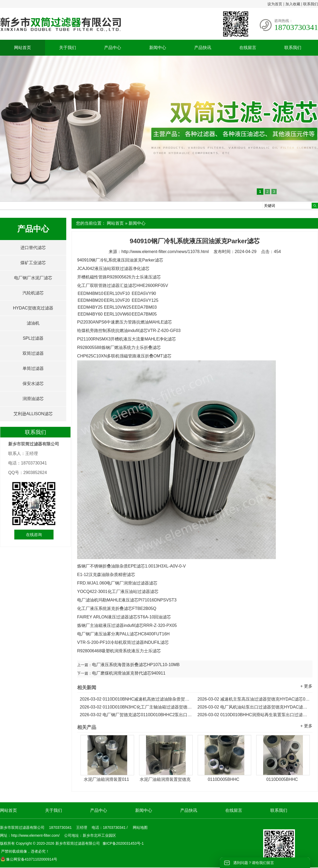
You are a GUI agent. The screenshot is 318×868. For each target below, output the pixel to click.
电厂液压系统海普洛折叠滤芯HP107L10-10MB (136, 665)
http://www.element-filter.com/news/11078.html (165, 252)
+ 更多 (306, 686)
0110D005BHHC (224, 779)
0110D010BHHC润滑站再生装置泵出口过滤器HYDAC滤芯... (254, 715)
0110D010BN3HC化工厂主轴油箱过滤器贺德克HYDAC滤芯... (136, 707)
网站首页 (23, 48)
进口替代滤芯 (33, 248)
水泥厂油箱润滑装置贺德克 (165, 779)
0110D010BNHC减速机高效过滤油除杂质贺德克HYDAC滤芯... (136, 699)
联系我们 (311, 4)
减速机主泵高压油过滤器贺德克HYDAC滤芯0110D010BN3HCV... (254, 699)
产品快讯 (203, 48)
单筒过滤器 (33, 368)
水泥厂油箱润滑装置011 (106, 779)
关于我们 (68, 48)
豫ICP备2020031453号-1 (123, 843)
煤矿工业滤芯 (33, 263)
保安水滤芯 (33, 384)
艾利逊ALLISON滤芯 (33, 414)
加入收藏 (293, 4)
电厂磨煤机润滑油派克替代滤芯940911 (129, 673)
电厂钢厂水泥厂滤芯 (33, 278)
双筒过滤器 (33, 353)
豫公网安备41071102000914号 (29, 859)
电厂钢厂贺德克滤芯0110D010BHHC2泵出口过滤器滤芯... (136, 715)
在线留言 (248, 48)
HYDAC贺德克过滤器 (33, 308)
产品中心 (113, 48)
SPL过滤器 (33, 338)
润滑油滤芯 (33, 399)
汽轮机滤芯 (33, 293)
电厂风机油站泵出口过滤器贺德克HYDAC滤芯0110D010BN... (254, 707)
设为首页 (275, 4)
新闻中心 (158, 48)
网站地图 (140, 827)
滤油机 (33, 323)
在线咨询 (34, 535)
